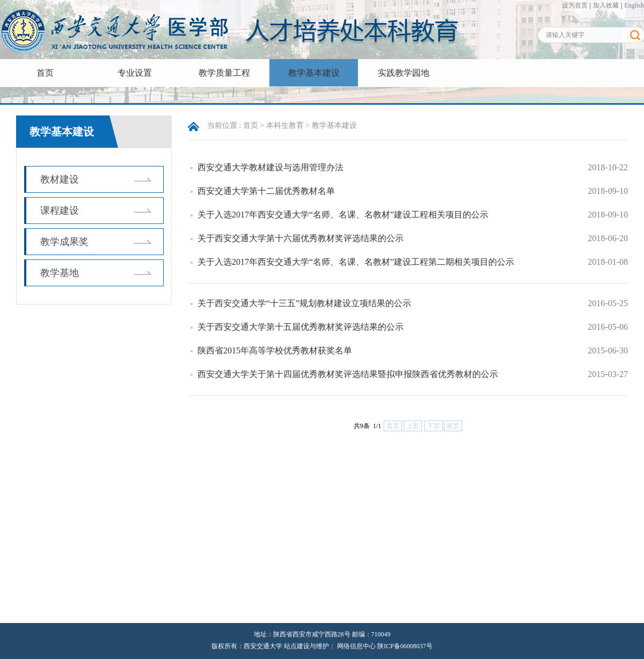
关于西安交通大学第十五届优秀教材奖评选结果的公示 (301, 327)
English (634, 5)
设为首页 (575, 5)
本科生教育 (285, 125)
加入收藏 (606, 5)
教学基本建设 (314, 73)
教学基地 (60, 273)
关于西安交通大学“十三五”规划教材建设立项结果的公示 (304, 303)
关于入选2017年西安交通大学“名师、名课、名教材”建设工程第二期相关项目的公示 (356, 262)
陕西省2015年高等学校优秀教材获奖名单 (275, 350)
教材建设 (60, 179)
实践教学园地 (404, 73)
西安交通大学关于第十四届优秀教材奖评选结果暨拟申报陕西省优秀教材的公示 (348, 374)
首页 (45, 73)
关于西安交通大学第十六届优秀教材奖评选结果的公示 (301, 238)
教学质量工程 (224, 73)
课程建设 (60, 211)
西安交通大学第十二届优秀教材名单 (266, 191)
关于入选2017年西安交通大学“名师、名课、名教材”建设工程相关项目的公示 (343, 215)
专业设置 (135, 73)
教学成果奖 (64, 242)
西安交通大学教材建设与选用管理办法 (270, 167)
